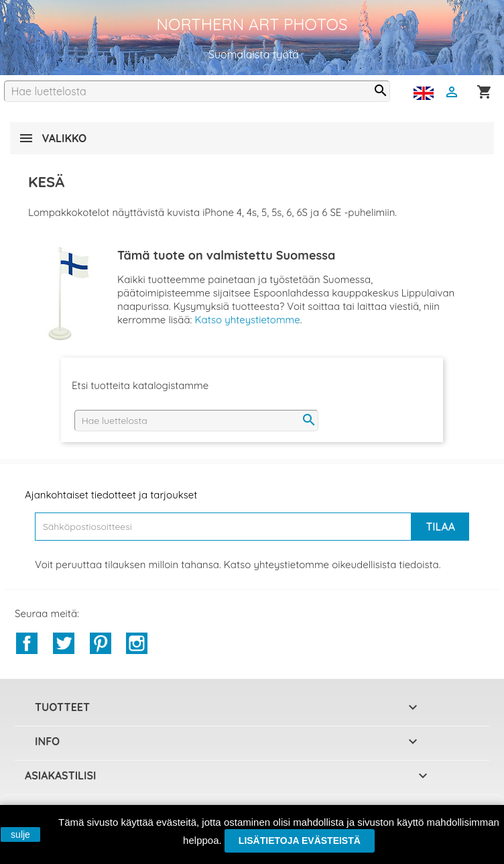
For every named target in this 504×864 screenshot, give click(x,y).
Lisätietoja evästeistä (300, 841)
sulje (20, 834)
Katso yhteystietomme (247, 320)
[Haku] (197, 91)
